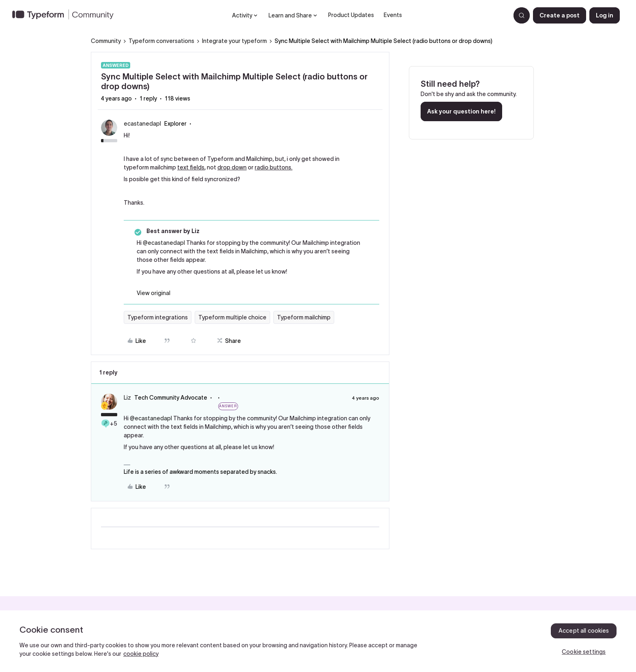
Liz (127, 398)
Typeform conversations (161, 41)
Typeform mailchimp (304, 317)
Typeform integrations (158, 317)
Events (393, 15)
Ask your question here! (461, 111)
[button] (560, 15)
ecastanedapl (142, 124)
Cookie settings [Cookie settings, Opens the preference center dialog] (584, 652)
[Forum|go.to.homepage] (66, 15)
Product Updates (351, 15)
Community (106, 41)
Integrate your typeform (234, 41)
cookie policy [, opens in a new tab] (141, 654)
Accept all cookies (584, 631)
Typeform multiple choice (232, 317)
